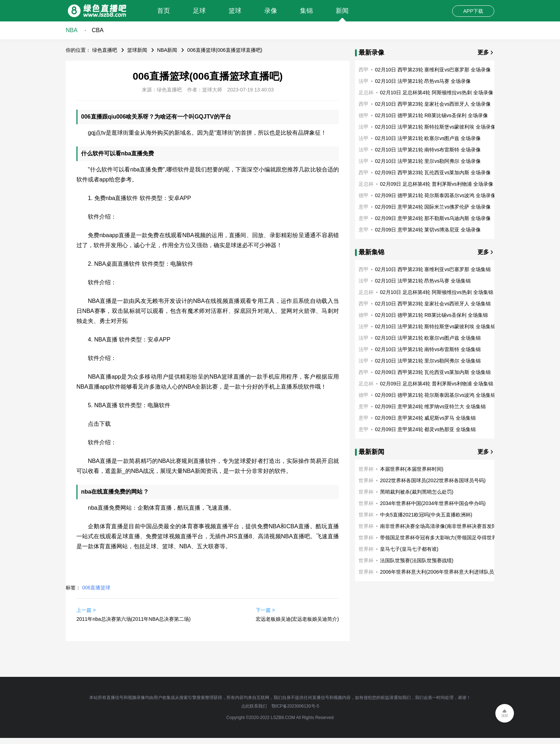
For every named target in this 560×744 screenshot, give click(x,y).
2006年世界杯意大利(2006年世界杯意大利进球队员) (438, 572)
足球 (199, 11)
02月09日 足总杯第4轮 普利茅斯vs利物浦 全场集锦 (437, 384)
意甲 (364, 207)
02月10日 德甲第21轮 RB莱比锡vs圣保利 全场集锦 (431, 315)
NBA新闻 (167, 50)
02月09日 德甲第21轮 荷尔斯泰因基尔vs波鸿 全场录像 (435, 195)
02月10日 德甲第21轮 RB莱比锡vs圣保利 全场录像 (431, 115)
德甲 (364, 115)
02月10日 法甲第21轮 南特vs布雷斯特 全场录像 (428, 150)
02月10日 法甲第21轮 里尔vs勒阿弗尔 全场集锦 (428, 361)
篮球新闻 (137, 50)
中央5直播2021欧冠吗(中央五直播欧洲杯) (426, 515)
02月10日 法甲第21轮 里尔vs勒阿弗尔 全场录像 (428, 161)
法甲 (364, 81)
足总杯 (366, 93)
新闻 (342, 11)
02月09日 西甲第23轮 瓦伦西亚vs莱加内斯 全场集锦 (433, 372)
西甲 (364, 70)
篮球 (235, 11)
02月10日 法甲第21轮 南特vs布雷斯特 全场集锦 (428, 349)
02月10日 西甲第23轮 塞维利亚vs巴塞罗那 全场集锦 (433, 269)
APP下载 (473, 11)
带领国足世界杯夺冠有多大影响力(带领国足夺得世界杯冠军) (447, 538)
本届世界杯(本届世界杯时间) (412, 469)
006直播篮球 (96, 588)
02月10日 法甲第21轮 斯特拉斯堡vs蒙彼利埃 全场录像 (435, 127)
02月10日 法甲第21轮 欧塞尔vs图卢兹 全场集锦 (428, 338)
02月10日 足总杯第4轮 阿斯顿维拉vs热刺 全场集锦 (437, 292)
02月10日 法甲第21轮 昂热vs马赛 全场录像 (423, 81)
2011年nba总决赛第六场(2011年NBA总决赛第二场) (134, 619)
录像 (271, 11)
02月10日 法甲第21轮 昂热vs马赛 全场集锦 (423, 281)
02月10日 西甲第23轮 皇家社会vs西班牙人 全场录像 (433, 104)
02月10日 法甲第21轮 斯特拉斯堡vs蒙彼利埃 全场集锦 (435, 326)
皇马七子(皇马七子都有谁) (409, 549)
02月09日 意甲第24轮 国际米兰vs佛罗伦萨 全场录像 (433, 207)
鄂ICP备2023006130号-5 (295, 706)
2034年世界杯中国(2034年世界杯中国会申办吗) (433, 503)
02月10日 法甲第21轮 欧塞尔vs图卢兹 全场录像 (428, 138)
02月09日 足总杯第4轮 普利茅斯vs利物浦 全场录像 (437, 184)
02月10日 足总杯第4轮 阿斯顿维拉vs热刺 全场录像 (437, 93)
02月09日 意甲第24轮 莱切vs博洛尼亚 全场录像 (428, 230)
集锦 (306, 11)
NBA (72, 30)
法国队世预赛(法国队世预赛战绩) (417, 560)
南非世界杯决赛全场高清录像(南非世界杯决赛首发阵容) (442, 526)
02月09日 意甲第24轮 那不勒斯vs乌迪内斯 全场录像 (433, 218)
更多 (483, 52)
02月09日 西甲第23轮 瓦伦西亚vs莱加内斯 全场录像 (433, 173)
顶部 (505, 716)
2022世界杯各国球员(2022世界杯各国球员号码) (433, 480)
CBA (98, 30)
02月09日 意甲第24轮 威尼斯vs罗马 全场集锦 (425, 418)
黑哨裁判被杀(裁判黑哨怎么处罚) (417, 492)
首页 (164, 11)
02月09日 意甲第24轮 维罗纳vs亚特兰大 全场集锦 (430, 406)
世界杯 (366, 469)
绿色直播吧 (105, 50)
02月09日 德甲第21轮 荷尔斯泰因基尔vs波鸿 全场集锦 (435, 395)
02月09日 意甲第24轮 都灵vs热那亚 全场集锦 (425, 429)
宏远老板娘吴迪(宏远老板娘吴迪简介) (297, 619)
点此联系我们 (254, 706)
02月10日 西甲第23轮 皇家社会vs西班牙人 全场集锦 (433, 304)
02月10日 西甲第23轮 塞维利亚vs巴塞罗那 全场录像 (433, 70)
